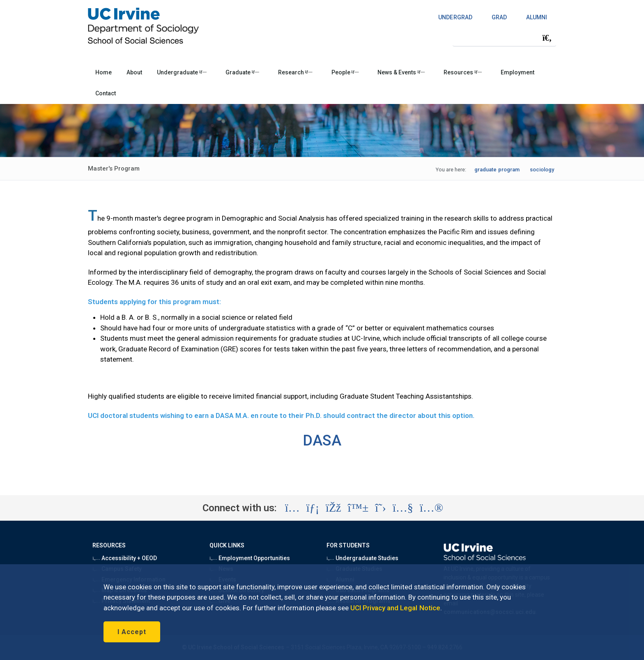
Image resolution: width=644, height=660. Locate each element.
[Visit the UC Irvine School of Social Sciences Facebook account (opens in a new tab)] (333, 508)
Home (103, 72)
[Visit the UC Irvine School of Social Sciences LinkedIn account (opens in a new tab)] (313, 508)
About (134, 72)
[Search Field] (504, 38)
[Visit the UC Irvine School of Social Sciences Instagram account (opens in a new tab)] (292, 508)
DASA (322, 441)
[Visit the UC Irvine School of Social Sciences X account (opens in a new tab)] (381, 508)
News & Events (401, 72)
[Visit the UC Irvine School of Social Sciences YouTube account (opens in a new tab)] (403, 508)
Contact (106, 93)
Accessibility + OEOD (125, 558)
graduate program (497, 170)
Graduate (242, 72)
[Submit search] (547, 38)
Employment (517, 72)
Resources (463, 72)
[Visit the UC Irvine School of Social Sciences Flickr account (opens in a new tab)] (431, 508)
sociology (542, 170)
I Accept (132, 632)
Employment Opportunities (250, 558)
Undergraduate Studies (362, 558)
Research (295, 72)
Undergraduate (182, 72)
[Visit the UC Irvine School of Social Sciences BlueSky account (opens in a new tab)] (358, 508)
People (345, 72)
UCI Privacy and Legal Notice (395, 608)
